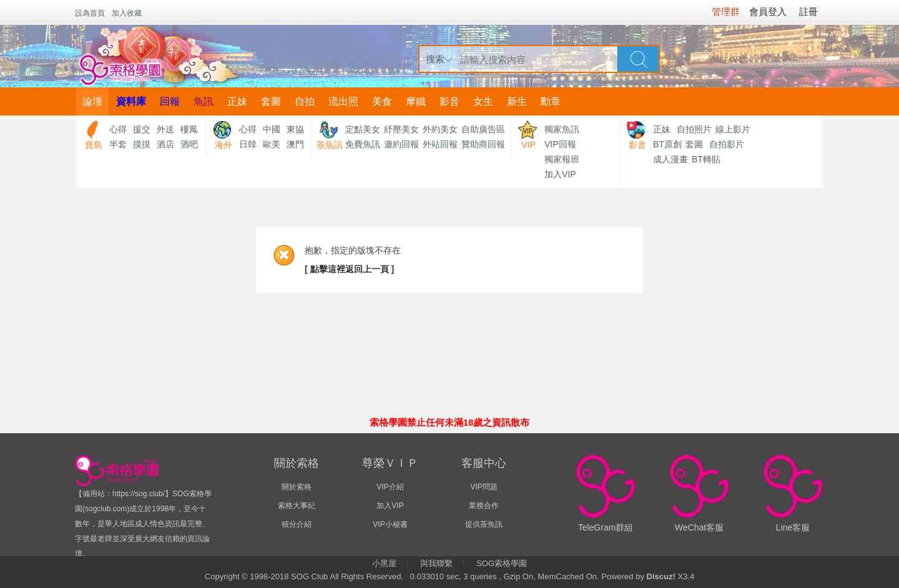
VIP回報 (560, 144)
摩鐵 (416, 101)
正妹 (237, 101)
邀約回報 (401, 144)
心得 (118, 129)
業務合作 (484, 506)
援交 (142, 129)
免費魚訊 (363, 144)
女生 (483, 101)
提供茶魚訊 (484, 524)
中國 (272, 129)
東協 (295, 129)
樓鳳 (189, 129)
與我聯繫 (436, 563)
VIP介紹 (390, 487)
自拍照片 (694, 129)
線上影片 (733, 129)
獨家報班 (562, 159)
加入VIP (560, 174)
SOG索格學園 (502, 563)
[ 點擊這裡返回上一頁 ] (349, 269)
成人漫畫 (671, 159)
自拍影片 (727, 144)
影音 (449, 101)
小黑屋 (384, 563)
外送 (165, 129)
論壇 (92, 101)
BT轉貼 (706, 159)
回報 (170, 101)
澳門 (295, 144)
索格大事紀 (297, 506)
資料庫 (131, 101)
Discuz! (661, 576)
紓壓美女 (401, 129)
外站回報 (440, 144)
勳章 (551, 101)
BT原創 (667, 144)
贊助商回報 (483, 144)
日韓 (248, 144)
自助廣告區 (483, 129)
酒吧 (189, 144)
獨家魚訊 (562, 129)
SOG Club (309, 576)
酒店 (165, 144)
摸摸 (142, 144)
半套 (118, 144)
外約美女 (440, 129)
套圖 (271, 101)
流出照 (343, 101)
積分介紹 (297, 524)
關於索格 (297, 487)
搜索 (435, 59)
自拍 (305, 101)
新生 (517, 101)
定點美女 (363, 129)
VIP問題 (484, 487)
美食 (382, 101)
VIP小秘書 (390, 524)
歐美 (272, 144)
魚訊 (204, 101)
